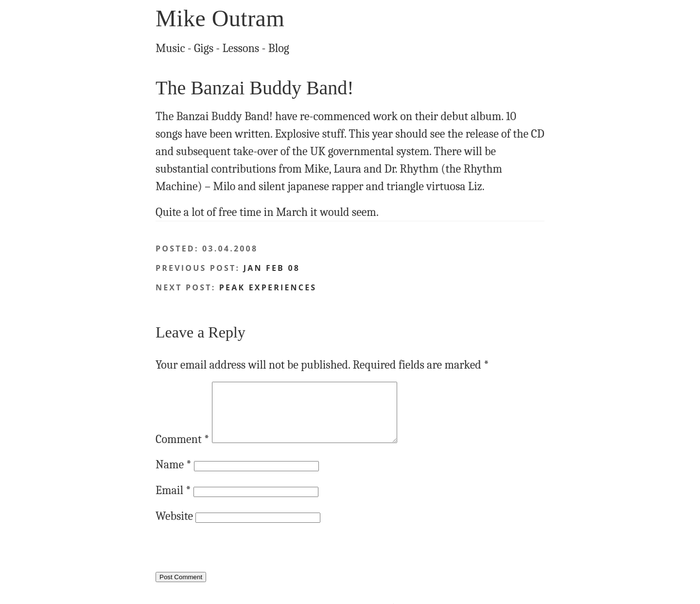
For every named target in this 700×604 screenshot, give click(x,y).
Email (173, 502)
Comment (182, 451)
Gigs (204, 48)
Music (170, 48)
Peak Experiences (268, 287)
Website (174, 528)
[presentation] (229, 564)
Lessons (241, 48)
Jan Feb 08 (272, 268)
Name (174, 476)
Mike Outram (220, 18)
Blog (279, 48)
